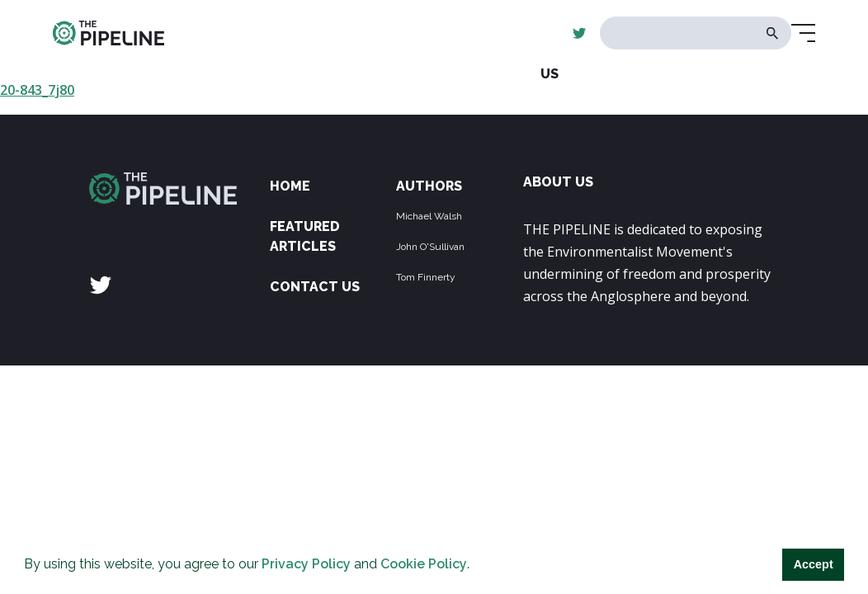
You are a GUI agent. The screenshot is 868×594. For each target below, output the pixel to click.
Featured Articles (305, 236)
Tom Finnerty (426, 277)
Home (290, 186)
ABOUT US (558, 182)
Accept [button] (814, 564)
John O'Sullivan (430, 247)
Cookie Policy (424, 564)
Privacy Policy (306, 564)
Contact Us (315, 287)
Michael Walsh (429, 216)
